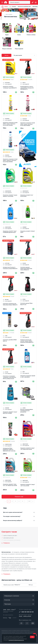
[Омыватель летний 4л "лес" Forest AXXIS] (28, 185)
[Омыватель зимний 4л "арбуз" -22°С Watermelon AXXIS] (28, 438)
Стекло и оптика (31, 35)
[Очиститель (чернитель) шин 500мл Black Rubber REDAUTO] (10, 294)
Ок (32, 637)
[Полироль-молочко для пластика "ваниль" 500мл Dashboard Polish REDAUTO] (28, 330)
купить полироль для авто (10, 536)
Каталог (13, 7)
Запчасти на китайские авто (24, 7)
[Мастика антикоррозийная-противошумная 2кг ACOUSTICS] (28, 402)
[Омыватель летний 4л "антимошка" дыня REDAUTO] (10, 76)
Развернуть (7, 543)
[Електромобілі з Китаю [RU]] (28, 149)
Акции (5, 7)
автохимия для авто (9, 538)
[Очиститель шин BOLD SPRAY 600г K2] (10, 330)
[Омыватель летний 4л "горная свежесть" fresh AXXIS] (10, 185)
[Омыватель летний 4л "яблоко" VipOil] (28, 221)
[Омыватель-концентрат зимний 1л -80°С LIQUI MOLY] (28, 366)
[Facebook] (21, 624)
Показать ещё (19, 497)
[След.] (33, 502)
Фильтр (7, 55)
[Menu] (2, 2)
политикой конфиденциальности (16, 640)
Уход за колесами (7, 49)
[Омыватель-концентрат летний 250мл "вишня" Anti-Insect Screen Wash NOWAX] (28, 113)
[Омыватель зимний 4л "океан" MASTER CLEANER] (10, 402)
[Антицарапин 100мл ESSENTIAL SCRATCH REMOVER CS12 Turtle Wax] (10, 438)
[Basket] (36, 2)
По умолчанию (18, 55)
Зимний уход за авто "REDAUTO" (12, 585)
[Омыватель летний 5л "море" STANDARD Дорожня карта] (10, 221)
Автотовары (9, 14)
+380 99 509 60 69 (27, 612)
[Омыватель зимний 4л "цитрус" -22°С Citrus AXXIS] (28, 475)
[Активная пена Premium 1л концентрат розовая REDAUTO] (10, 257)
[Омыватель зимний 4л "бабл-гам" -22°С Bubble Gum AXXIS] (10, 475)
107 (29, 502)
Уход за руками (19, 49)
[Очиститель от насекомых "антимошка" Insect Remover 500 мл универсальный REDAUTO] (10, 366)
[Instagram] (27, 624)
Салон (19, 35)
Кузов (7, 35)
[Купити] (16, 92)
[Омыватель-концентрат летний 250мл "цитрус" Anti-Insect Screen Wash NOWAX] (10, 113)
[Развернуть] (6, 574)
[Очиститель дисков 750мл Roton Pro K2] (28, 294)
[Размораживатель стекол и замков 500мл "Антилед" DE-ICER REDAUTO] (28, 76)
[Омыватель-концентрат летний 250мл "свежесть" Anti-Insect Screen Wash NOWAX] (10, 149)
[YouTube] (33, 624)
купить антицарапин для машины (12, 541)
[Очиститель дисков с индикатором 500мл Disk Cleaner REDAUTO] (28, 257)
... (26, 502)
